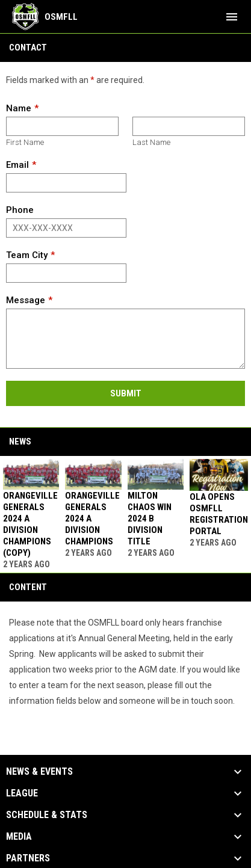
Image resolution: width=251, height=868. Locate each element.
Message (26, 300)
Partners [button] (28, 858)
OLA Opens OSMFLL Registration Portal (219, 514)
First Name (25, 142)
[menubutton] (232, 17)
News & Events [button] (39, 772)
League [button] (22, 793)
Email (17, 165)
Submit (126, 393)
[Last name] (189, 126)
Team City (27, 255)
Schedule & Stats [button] (47, 815)
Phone (20, 210)
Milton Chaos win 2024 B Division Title (150, 519)
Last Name (151, 142)
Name (19, 108)
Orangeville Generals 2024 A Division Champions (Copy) (30, 524)
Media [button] (19, 837)
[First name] (62, 126)
